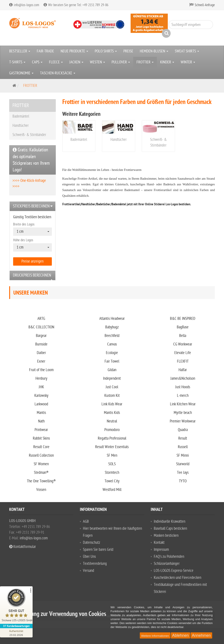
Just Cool (112, 387)
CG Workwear (183, 344)
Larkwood (41, 404)
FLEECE (56, 62)
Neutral (112, 421)
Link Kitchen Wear (183, 404)
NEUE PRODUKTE (74, 51)
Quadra (183, 430)
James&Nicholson (183, 378)
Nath (41, 421)
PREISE (128, 51)
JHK (41, 387)
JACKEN (76, 62)
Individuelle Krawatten (170, 521)
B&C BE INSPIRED (183, 319)
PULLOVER (121, 62)
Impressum (161, 550)
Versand (88, 571)
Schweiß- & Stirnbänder (29, 135)
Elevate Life (183, 353)
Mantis (41, 413)
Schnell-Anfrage (205, 5)
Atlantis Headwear (112, 319)
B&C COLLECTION (41, 327)
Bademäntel (79, 140)
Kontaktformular (23, 547)
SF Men (112, 455)
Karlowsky (41, 396)
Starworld (183, 464)
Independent (112, 378)
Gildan (112, 370)
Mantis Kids (112, 413)
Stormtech (112, 473)
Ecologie (112, 353)
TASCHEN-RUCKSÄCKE (58, 73)
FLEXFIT (183, 361)
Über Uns (89, 557)
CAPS (37, 62)
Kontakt (159, 543)
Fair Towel (112, 361)
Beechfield (112, 336)
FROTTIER (145, 62)
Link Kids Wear (112, 404)
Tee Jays (183, 473)
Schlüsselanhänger (167, 564)
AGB (86, 521)
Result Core (41, 447)
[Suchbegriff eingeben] (191, 25)
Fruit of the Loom (41, 370)
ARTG (41, 319)
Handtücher (119, 140)
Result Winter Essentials (112, 447)
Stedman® (41, 473)
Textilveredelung (95, 564)
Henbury (41, 378)
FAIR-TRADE (45, 51)
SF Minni (183, 455)
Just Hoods (183, 387)
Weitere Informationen (155, 636)
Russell (183, 447)
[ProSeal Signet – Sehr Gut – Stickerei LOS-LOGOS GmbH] (16, 606)
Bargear (41, 336)
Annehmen (201, 635)
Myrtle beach (183, 413)
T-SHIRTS (17, 62)
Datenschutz (92, 543)
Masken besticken (166, 536)
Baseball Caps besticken (170, 529)
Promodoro (112, 430)
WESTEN (97, 62)
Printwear (41, 430)
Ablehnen (180, 635)
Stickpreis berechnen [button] (31, 206)
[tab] (32, 206)
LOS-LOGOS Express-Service (174, 571)
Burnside (41, 344)
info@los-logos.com (33, 538)
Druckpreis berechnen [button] (32, 275)
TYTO (183, 481)
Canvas (112, 344)
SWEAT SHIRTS (187, 51)
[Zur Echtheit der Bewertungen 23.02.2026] (16, 633)
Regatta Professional (112, 438)
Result (183, 438)
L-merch (183, 396)
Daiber (41, 353)
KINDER (167, 62)
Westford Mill (112, 490)
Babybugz (112, 327)
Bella (183, 336)
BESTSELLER (20, 51)
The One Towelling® (41, 481)
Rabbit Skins (41, 438)
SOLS (112, 464)
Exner (41, 361)
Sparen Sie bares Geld (98, 550)
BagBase (183, 327)
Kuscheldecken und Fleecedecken (178, 578)
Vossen (41, 490)
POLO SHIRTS (106, 51)
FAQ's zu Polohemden (169, 557)
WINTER (188, 62)
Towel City (112, 481)
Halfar (183, 370)
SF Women (41, 464)
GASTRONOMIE (21, 73)
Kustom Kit (112, 396)
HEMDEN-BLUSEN (154, 51)
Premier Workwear (183, 421)
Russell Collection (41, 455)
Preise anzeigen (32, 261)
